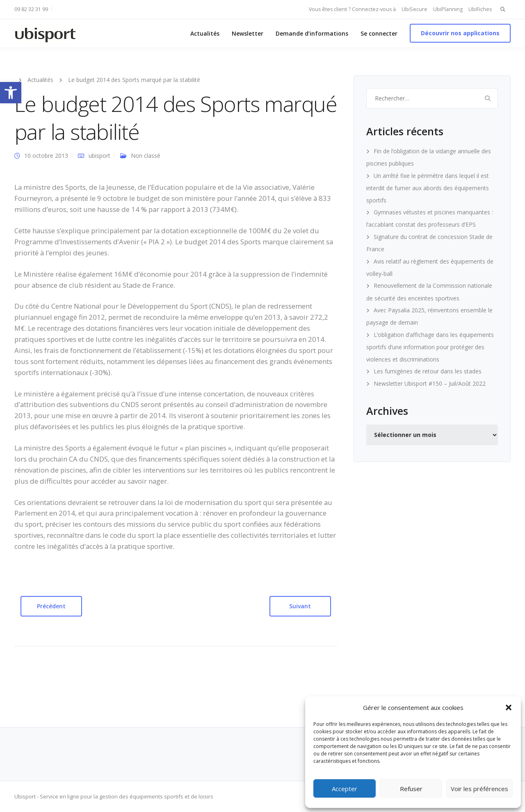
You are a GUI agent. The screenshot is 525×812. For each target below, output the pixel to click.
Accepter (345, 789)
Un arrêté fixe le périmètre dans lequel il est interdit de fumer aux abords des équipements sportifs (428, 188)
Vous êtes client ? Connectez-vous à (352, 9)
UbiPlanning (448, 9)
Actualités (205, 33)
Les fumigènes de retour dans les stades (428, 371)
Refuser (411, 789)
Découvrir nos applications (460, 33)
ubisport (99, 156)
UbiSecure (414, 9)
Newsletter (248, 33)
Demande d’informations (312, 33)
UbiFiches (480, 9)
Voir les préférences (479, 789)
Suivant (300, 606)
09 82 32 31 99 (31, 9)
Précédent (51, 606)
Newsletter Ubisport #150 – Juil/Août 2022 (430, 383)
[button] (11, 93)
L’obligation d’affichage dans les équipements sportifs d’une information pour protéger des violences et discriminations (430, 347)
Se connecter (379, 33)
